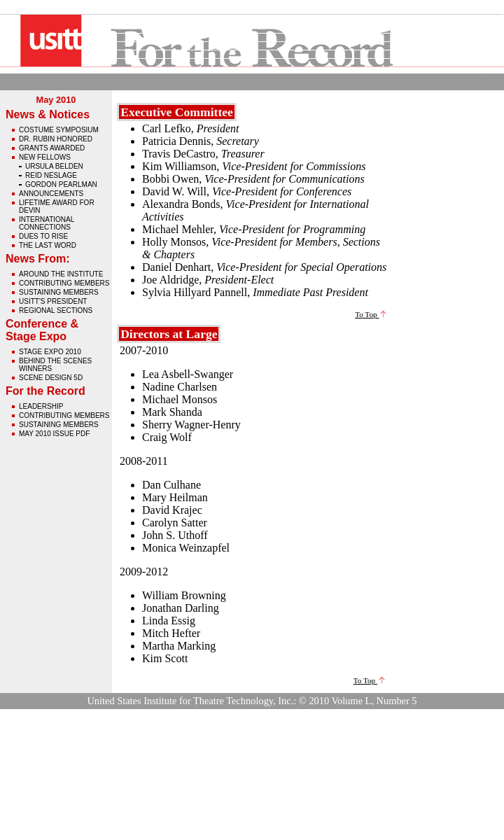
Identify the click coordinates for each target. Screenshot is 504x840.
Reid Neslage (51, 175)
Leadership (41, 406)
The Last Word (48, 245)
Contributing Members (64, 283)
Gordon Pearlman (61, 184)
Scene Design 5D (51, 378)
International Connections (47, 223)
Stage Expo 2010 (50, 352)
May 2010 (56, 100)
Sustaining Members (59, 292)
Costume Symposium (59, 130)
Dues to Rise (43, 236)
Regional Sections (56, 310)
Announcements (51, 194)
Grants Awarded (52, 148)
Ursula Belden (54, 166)
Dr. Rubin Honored (56, 139)
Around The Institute (61, 274)
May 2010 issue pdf (54, 434)
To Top (370, 314)
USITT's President (53, 301)
